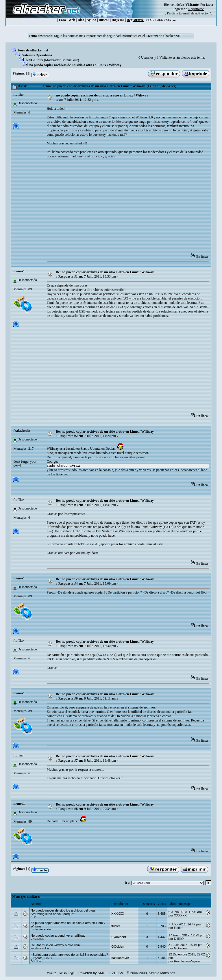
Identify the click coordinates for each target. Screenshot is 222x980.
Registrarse (135, 20)
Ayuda (91, 20)
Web (72, 20)
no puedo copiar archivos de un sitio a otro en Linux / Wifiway (75, 65)
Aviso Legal (67, 973)
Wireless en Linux (41, 948)
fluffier (18, 94)
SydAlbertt (119, 937)
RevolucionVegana (187, 961)
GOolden (118, 946)
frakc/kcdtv (22, 431)
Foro (62, 20)
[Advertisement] (134, 208)
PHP (33, 917)
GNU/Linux (34, 60)
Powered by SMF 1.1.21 (97, 973)
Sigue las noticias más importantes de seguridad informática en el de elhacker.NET (118, 36)
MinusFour (70, 60)
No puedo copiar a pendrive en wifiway (58, 936)
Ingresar (179, 9)
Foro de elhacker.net (33, 50)
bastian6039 (120, 958)
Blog (81, 20)
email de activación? (197, 13)
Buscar (104, 20)
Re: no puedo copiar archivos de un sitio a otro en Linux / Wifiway (105, 272)
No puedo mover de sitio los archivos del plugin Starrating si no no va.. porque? (64, 912)
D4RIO (179, 939)
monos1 (19, 271)
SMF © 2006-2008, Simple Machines (147, 973)
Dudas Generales (41, 929)
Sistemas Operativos (37, 55)
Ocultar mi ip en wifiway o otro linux (55, 945)
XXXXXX (118, 914)
